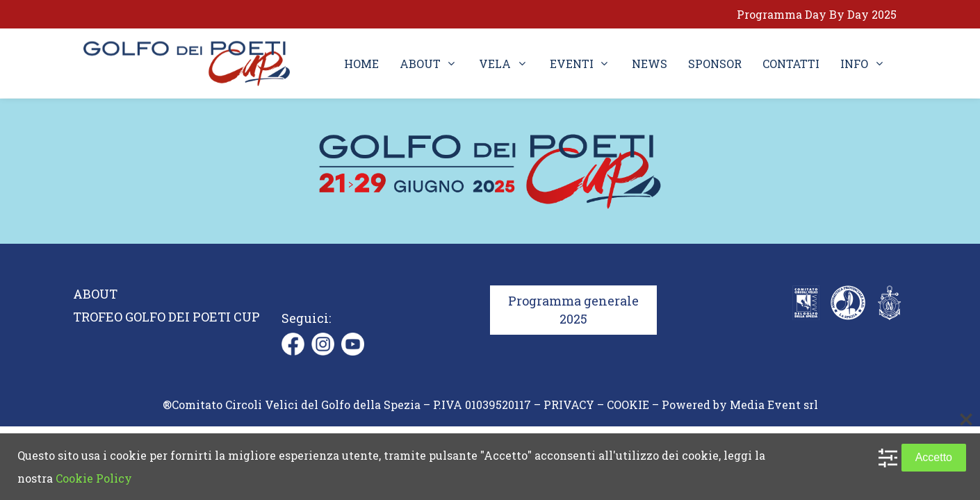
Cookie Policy (94, 478)
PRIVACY (569, 405)
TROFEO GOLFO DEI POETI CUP (166, 317)
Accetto (934, 457)
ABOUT (95, 294)
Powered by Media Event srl (740, 405)
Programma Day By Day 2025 (817, 14)
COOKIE (628, 405)
